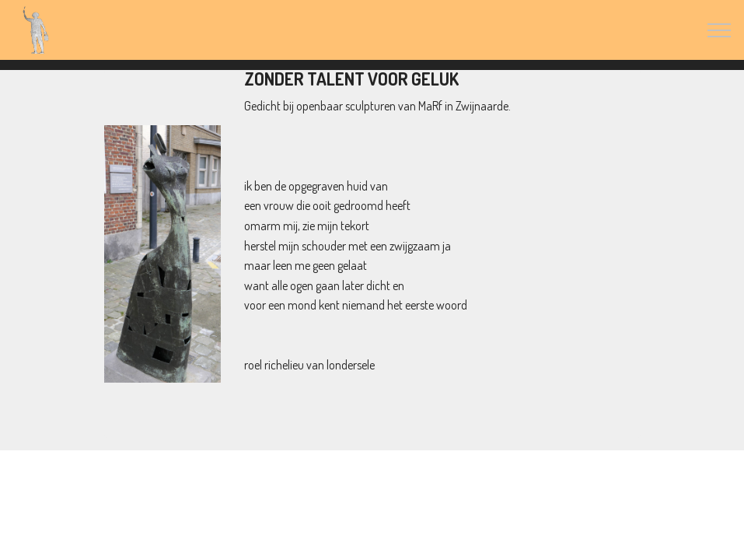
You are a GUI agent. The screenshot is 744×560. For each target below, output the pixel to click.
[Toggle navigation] (720, 30)
